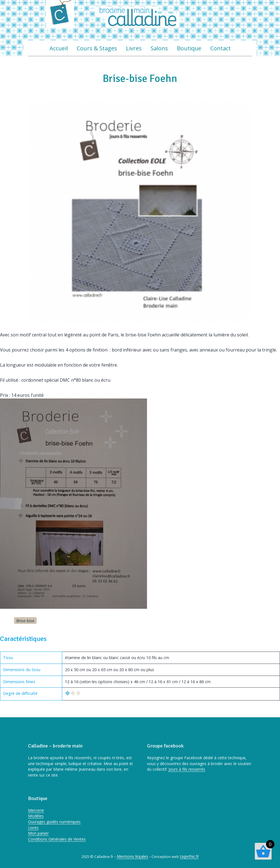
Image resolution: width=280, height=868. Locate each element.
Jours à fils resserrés (187, 769)
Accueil (59, 48)
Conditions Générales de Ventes (57, 839)
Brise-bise (25, 621)
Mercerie (36, 810)
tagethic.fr (189, 856)
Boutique (189, 48)
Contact (221, 48)
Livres (134, 48)
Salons (159, 48)
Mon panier (38, 833)
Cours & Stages (97, 48)
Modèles (36, 816)
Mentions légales (132, 856)
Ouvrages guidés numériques (54, 822)
